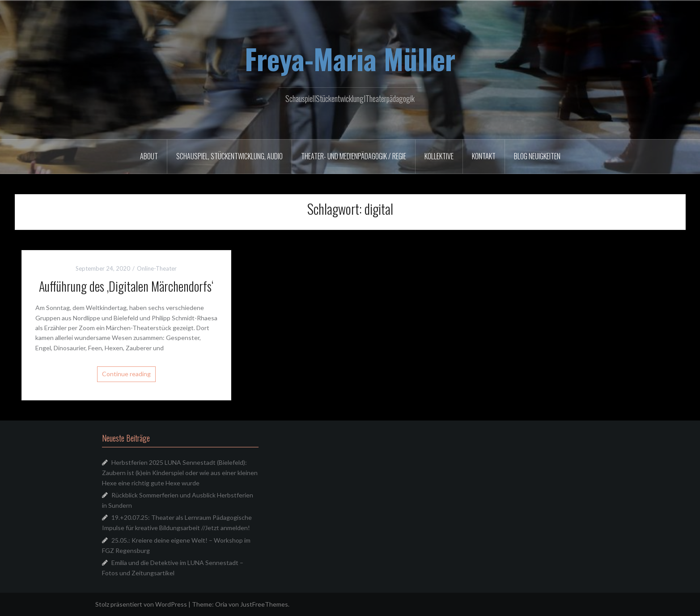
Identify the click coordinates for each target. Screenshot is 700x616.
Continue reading (126, 374)
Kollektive (439, 156)
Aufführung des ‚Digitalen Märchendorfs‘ (126, 286)
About (149, 156)
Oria (221, 604)
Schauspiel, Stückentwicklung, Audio (229, 156)
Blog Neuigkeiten (537, 156)
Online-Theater (157, 268)
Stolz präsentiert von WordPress (141, 604)
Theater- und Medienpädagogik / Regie (354, 156)
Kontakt (484, 156)
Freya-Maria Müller (350, 59)
